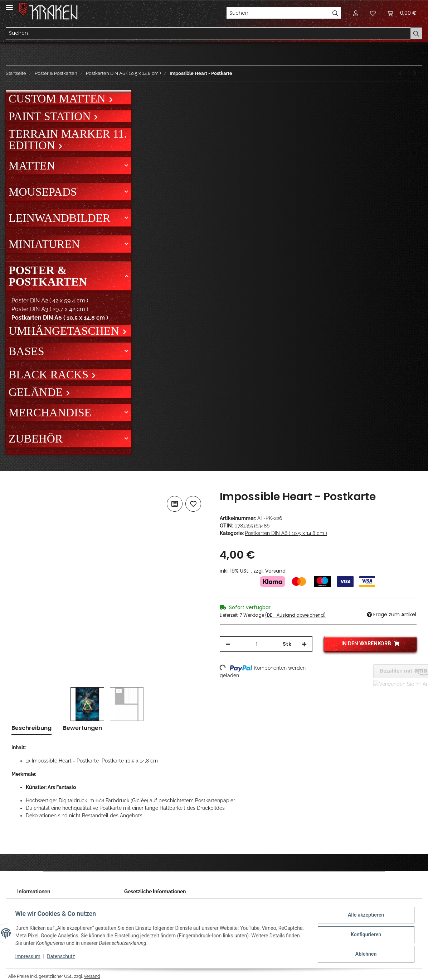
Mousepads (43, 192)
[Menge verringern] (228, 644)
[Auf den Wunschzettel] (193, 504)
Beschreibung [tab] (31, 728)
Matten (32, 166)
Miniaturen (44, 244)
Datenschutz (63, 958)
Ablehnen (363, 955)
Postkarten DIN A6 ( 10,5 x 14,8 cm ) (286, 533)
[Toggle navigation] (9, 4)
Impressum (30, 958)
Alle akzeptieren (363, 917)
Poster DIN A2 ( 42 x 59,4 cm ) (50, 300)
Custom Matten (59, 99)
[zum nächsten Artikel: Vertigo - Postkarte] (415, 73)
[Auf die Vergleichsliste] (175, 504)
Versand (275, 571)
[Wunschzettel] (373, 13)
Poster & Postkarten (48, 276)
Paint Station (51, 116)
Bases (26, 351)
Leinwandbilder (59, 218)
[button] (356, 13)
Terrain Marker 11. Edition (68, 139)
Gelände (37, 392)
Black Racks (50, 374)
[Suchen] (278, 13)
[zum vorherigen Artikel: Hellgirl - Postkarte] (400, 73)
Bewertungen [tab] (82, 728)
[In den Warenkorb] (17, 486)
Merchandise (50, 412)
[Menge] (257, 644)
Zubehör (36, 439)
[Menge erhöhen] (304, 644)
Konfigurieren (363, 936)
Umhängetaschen (65, 331)
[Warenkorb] (402, 13)
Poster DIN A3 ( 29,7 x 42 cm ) (50, 309)
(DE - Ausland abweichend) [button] (295, 615)
